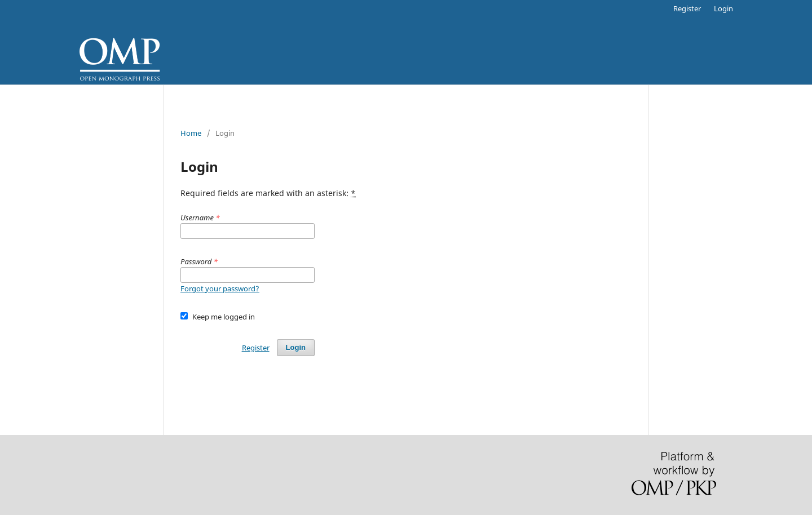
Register (687, 8)
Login (723, 8)
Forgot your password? (220, 288)
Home (191, 133)
